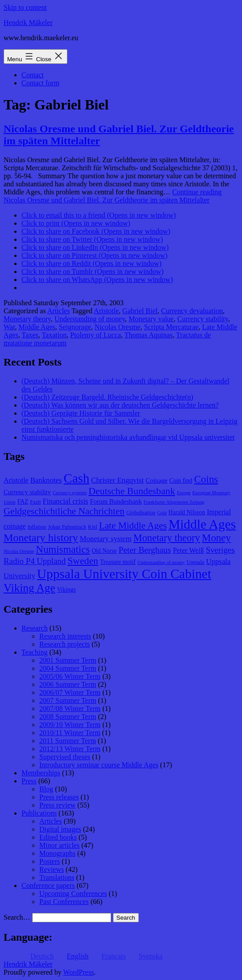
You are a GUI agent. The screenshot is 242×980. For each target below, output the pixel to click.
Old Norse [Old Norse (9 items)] (104, 551)
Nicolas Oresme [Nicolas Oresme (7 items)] (19, 551)
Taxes (30, 335)
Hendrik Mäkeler (28, 23)
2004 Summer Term (68, 668)
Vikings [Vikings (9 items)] (67, 590)
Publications (39, 813)
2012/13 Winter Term (70, 749)
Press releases (59, 797)
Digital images (60, 829)
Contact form (40, 83)
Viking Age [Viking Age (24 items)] (29, 588)
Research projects (65, 644)
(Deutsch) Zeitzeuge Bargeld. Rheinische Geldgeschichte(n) (107, 397)
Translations (57, 877)
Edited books (58, 837)
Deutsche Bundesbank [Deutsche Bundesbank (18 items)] (132, 491)
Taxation (54, 335)
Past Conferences (64, 902)
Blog (46, 789)
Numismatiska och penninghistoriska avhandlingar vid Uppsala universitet (128, 437)
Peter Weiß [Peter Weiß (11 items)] (188, 550)
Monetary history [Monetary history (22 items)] (41, 538)
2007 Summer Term (68, 700)
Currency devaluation (192, 311)
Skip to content (25, 7)
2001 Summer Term (68, 660)
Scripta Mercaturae (171, 327)
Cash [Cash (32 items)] (77, 478)
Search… (17, 917)
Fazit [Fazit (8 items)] (35, 502)
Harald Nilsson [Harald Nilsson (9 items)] (187, 512)
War (9, 327)
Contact (33, 75)
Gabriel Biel (140, 311)
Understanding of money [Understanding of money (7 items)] (161, 562)
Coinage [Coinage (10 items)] (156, 480)
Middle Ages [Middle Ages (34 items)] (202, 524)
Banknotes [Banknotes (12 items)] (46, 480)
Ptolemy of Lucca (96, 335)
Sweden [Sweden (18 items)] (83, 561)
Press (29, 781)
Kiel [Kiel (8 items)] (93, 527)
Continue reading (113, 196)
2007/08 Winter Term (70, 709)
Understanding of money (90, 319)
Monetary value (151, 319)
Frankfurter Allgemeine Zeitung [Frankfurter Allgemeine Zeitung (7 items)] (174, 502)
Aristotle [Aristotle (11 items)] (16, 480)
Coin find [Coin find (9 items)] (181, 481)
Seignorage (75, 327)
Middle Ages (37, 327)
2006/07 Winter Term (70, 692)
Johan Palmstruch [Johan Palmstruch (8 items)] (67, 527)
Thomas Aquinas (149, 335)
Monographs (57, 853)
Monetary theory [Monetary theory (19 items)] (167, 538)
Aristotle (106, 311)
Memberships (41, 773)
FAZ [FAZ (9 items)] (23, 502)
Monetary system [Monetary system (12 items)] (106, 539)
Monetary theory (27, 319)
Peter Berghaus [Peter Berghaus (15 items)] (145, 550)
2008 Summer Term (68, 717)
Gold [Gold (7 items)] (162, 513)
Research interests (65, 636)
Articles (59, 311)
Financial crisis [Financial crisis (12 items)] (66, 501)
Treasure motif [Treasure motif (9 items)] (118, 562)
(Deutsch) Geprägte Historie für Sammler (81, 413)
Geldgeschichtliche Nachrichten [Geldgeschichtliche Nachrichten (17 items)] (64, 511)
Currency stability (203, 319)
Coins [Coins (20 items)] (206, 479)
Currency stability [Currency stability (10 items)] (27, 492)
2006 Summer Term (68, 684)
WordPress (78, 972)
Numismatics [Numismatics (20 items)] (63, 549)
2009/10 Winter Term (70, 725)
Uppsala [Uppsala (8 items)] (196, 562)
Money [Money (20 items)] (216, 538)
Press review (57, 805)
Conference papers (48, 885)
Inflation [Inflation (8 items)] (37, 527)
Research (35, 628)
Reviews (52, 869)
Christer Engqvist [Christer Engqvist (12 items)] (117, 480)
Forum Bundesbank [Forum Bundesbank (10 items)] (116, 501)
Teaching (34, 652)
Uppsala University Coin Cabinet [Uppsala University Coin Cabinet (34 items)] (124, 574)
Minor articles (59, 845)
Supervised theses (65, 757)
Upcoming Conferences (73, 894)
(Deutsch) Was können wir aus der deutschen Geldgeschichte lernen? (120, 405)
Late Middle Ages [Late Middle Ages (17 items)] (133, 526)
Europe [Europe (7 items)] (184, 493)
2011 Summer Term (68, 741)
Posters (50, 861)
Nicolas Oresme (118, 327)
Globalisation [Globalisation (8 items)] (141, 513)
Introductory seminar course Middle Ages (99, 765)
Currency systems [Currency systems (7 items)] (70, 493)
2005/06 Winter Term (70, 676)
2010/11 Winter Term (70, 733)
